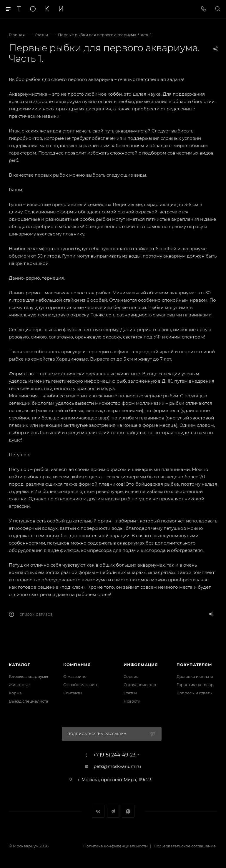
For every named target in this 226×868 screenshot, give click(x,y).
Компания (77, 665)
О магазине (75, 676)
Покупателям (194, 665)
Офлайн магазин (80, 685)
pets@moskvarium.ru (117, 766)
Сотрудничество (140, 685)
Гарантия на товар (195, 685)
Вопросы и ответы (195, 693)
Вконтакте (98, 811)
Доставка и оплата (195, 676)
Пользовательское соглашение (185, 846)
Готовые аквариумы (28, 676)
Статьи (130, 693)
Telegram (113, 811)
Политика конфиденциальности (116, 846)
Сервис (131, 676)
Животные (19, 685)
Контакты (73, 693)
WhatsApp (128, 811)
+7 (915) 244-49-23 (114, 755)
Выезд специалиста (29, 701)
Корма (15, 693)
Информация (141, 665)
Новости (132, 701)
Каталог (20, 665)
